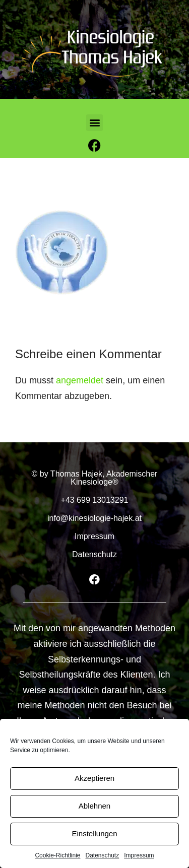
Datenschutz (103, 855)
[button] (94, 123)
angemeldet (80, 380)
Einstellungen (94, 833)
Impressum (139, 855)
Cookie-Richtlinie (57, 855)
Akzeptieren (94, 778)
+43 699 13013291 (95, 500)
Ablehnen (94, 806)
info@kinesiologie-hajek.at (94, 518)
